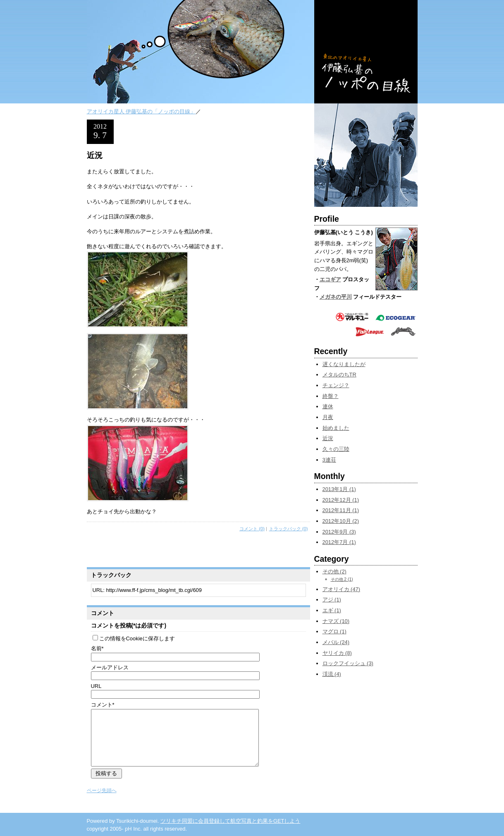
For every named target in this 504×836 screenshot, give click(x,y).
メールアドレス (110, 667)
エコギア (330, 279)
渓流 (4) (332, 674)
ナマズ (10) (336, 621)
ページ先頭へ (102, 790)
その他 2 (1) (342, 579)
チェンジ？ (336, 385)
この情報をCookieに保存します (134, 638)
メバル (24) (336, 642)
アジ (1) (332, 600)
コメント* (103, 705)
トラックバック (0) (289, 529)
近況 (328, 438)
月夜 (328, 417)
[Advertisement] (184, 551)
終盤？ (331, 396)
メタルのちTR (339, 375)
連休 (328, 406)
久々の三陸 (336, 449)
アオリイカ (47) (342, 589)
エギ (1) (332, 610)
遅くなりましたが (344, 364)
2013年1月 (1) (339, 489)
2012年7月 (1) (339, 542)
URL (96, 686)
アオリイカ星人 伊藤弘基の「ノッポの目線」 (141, 111)
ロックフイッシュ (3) (348, 663)
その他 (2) (334, 571)
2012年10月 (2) (341, 521)
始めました (336, 428)
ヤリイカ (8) (337, 653)
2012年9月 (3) (339, 532)
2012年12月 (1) (341, 500)
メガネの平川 (336, 297)
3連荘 (329, 460)
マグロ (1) (334, 631)
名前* (97, 648)
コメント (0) (252, 529)
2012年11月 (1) (341, 510)
